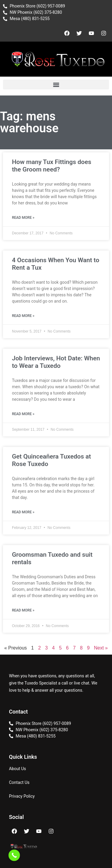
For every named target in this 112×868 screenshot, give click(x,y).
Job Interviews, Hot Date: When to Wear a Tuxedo (56, 362)
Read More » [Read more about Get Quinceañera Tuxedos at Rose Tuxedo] (23, 512)
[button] (56, 85)
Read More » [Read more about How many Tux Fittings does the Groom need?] (23, 218)
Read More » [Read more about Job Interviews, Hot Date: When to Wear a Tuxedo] (23, 414)
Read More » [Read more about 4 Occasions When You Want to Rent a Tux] (23, 316)
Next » (101, 648)
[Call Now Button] (14, 855)
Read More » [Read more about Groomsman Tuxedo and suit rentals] (23, 610)
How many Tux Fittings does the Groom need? (52, 166)
